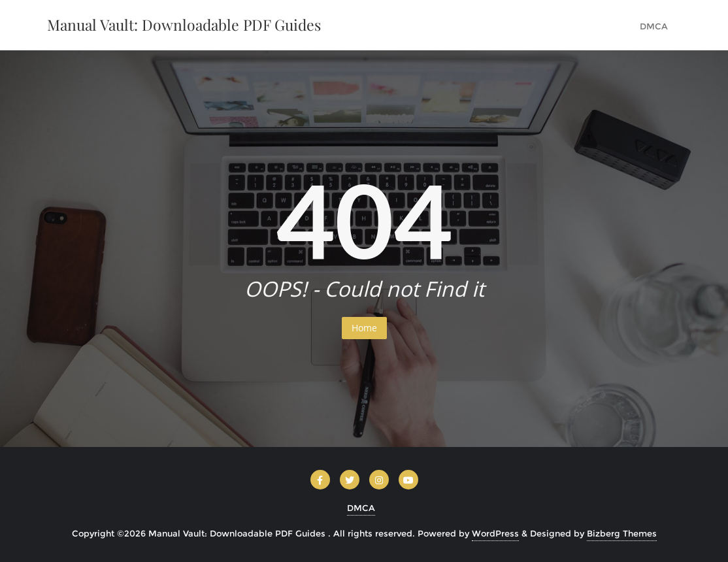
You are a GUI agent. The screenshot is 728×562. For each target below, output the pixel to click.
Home (364, 328)
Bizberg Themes (622, 533)
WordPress (495, 533)
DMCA (361, 508)
